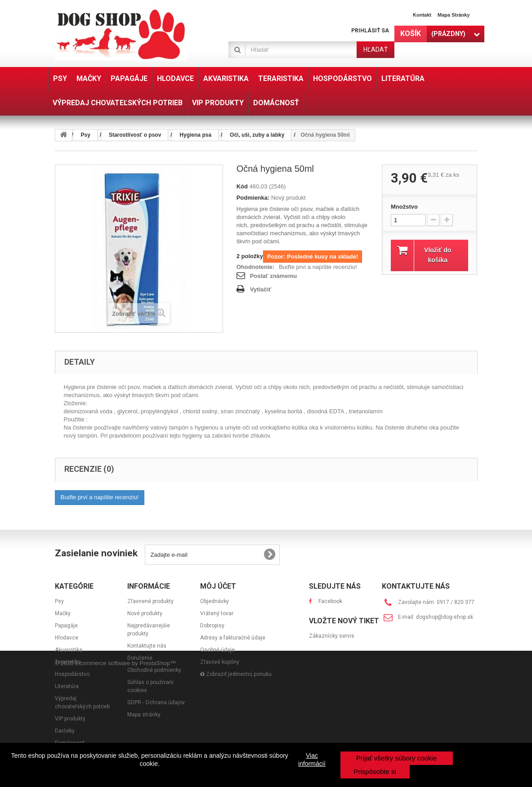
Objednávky (215, 601)
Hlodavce (67, 638)
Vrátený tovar (217, 613)
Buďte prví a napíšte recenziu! (318, 267)
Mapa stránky (454, 15)
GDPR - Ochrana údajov (156, 702)
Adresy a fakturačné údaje (233, 638)
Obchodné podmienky (154, 670)
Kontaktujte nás (147, 646)
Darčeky (65, 731)
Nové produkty (145, 613)
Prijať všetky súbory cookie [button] (396, 758)
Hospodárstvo (72, 674)
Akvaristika (69, 650)
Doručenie (140, 658)
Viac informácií (312, 760)
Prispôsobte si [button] (375, 771)
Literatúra (67, 686)
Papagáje (66, 626)
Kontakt (422, 15)
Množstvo (404, 207)
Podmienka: (253, 198)
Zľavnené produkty (150, 601)
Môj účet (218, 586)
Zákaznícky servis (332, 657)
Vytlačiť (261, 289)
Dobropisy (212, 626)
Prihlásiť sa (370, 31)
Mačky (63, 613)
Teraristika (68, 662)
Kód (242, 186)
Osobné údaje (217, 650)
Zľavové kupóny (220, 662)
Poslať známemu (273, 276)
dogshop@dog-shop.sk (445, 617)
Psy (59, 601)
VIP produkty (70, 719)
